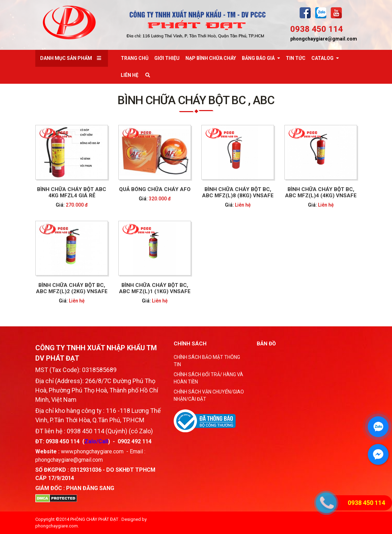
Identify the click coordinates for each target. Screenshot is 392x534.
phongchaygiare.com (57, 526)
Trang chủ (135, 58)
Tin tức (296, 58)
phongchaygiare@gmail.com (324, 39)
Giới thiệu (167, 58)
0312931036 (86, 470)
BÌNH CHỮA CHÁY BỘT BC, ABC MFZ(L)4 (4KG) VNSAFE (321, 192)
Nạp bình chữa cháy (211, 58)
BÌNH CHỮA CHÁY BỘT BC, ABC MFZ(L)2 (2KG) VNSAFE (71, 288)
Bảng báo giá (258, 58)
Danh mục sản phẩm (66, 58)
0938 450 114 (317, 29)
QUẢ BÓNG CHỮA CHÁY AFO (154, 189)
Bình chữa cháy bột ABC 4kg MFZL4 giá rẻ (72, 192)
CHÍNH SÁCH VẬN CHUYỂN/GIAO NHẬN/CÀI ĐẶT (209, 395)
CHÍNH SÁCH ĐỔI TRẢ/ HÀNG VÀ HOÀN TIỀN (208, 378)
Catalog (322, 58)
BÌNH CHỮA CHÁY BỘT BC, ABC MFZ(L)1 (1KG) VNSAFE (154, 288)
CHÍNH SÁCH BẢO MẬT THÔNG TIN (207, 361)
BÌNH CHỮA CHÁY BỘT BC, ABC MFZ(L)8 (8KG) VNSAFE (238, 192)
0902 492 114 (135, 441)
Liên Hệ (130, 75)
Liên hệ (243, 205)
